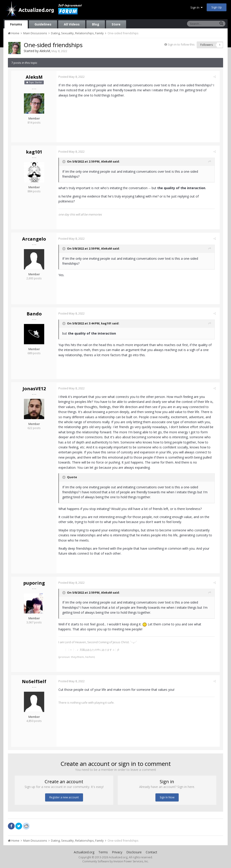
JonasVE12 (34, 389)
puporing (34, 583)
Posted (73, 77)
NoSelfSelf (34, 681)
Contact (151, 852)
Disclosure (134, 852)
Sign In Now (167, 797)
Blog (96, 24)
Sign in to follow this (181, 44)
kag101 (34, 152)
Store (116, 24)
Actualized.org (84, 852)
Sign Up (217, 7)
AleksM (45, 51)
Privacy (117, 852)
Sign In (196, 7)
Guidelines (43, 24)
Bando (34, 314)
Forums (16, 24)
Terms (103, 852)
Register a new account (64, 797)
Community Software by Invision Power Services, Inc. (115, 861)
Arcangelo (34, 239)
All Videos (72, 24)
